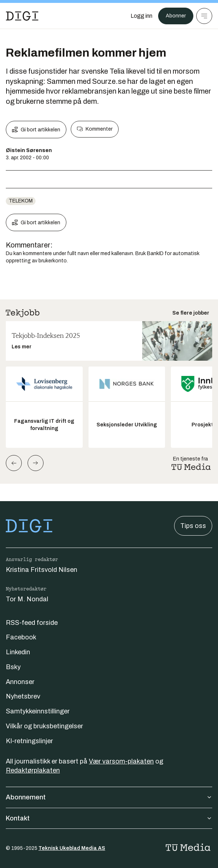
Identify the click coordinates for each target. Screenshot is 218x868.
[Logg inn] (141, 16)
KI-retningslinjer (29, 741)
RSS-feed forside (32, 623)
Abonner (176, 16)
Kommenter (95, 129)
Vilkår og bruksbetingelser (44, 726)
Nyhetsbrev (23, 696)
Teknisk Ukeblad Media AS (72, 848)
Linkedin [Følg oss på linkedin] (18, 652)
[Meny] (204, 16)
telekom (21, 201)
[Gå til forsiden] (22, 16)
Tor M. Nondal (27, 599)
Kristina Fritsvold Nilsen (42, 570)
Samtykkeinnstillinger (38, 711)
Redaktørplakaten (33, 770)
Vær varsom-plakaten (121, 761)
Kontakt (109, 818)
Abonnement (109, 797)
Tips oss (193, 526)
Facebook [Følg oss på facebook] (21, 637)
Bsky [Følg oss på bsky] (13, 667)
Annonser (20, 682)
